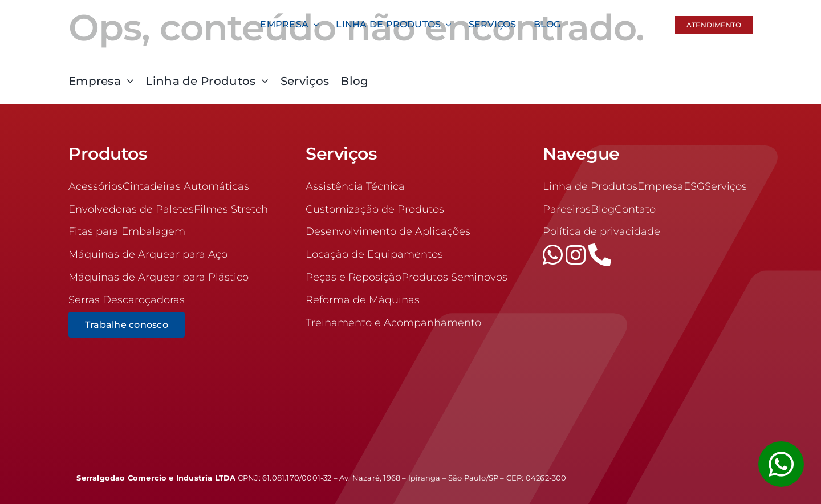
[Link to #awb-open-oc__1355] (781, 464)
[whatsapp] (554, 255)
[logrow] (677, 473)
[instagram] (577, 255)
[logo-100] (144, 11)
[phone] (600, 255)
